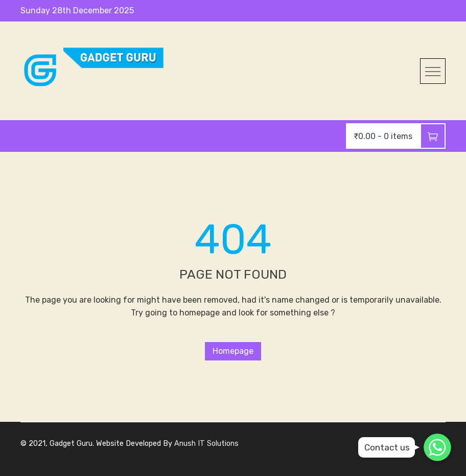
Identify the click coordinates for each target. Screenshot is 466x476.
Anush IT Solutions (206, 444)
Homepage (233, 351)
